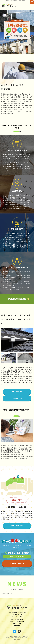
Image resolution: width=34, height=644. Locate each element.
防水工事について (17, 392)
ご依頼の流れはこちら (17, 526)
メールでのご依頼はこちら (17, 626)
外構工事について (17, 398)
